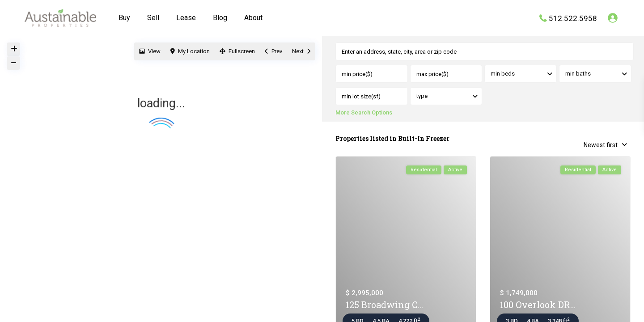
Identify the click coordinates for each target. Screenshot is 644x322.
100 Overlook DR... (538, 305)
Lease (186, 18)
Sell (153, 18)
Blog (220, 18)
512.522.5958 (573, 18)
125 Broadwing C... (384, 305)
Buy (124, 18)
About (253, 18)
